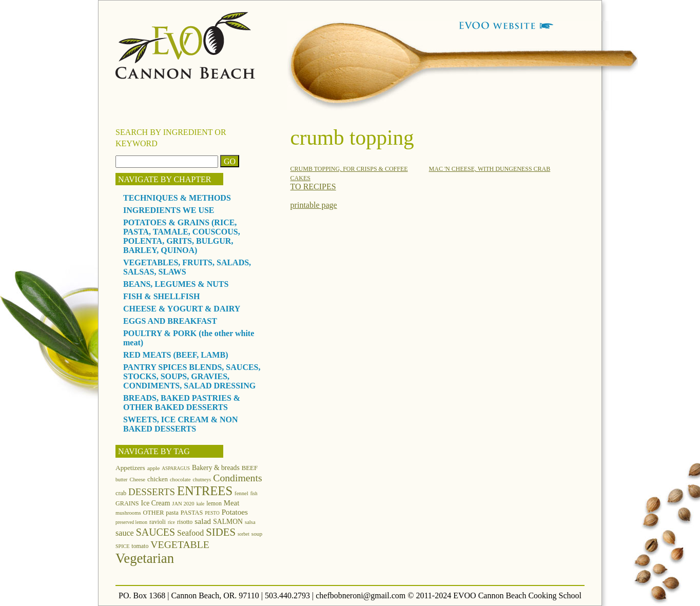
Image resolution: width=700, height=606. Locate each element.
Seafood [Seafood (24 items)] (190, 533)
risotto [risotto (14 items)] (185, 522)
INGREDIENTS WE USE (169, 210)
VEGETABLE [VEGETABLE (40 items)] (180, 544)
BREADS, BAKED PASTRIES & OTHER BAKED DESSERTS (182, 403)
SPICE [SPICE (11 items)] (122, 546)
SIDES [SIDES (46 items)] (221, 532)
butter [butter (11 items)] (121, 480)
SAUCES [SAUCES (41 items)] (155, 532)
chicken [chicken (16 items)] (158, 479)
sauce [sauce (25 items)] (125, 533)
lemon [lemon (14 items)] (214, 503)
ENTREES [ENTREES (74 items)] (205, 491)
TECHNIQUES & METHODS (177, 198)
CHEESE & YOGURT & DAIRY (182, 309)
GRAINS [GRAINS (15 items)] (127, 503)
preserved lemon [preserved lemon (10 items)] (131, 522)
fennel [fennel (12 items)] (241, 493)
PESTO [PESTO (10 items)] (212, 513)
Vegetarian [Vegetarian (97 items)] (145, 558)
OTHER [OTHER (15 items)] (154, 513)
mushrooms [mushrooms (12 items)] (128, 513)
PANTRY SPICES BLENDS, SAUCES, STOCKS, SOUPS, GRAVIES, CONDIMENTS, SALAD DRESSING (192, 376)
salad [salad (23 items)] (203, 521)
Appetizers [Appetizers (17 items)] (130, 468)
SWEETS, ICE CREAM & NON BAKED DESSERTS (181, 424)
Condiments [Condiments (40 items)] (237, 478)
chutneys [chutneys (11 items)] (202, 480)
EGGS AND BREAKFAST (170, 321)
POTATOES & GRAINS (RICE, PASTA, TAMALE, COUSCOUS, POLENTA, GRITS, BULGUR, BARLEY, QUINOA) (182, 236)
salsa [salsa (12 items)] (250, 522)
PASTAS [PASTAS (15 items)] (192, 513)
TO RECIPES (313, 187)
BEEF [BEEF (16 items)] (250, 468)
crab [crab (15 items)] (121, 493)
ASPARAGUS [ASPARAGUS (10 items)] (176, 468)
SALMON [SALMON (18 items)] (228, 522)
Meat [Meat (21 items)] (231, 503)
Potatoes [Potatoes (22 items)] (235, 512)
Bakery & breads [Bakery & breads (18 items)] (216, 468)
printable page (314, 205)
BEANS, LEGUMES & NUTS (176, 284)
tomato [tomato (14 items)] (140, 546)
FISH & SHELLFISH (161, 296)
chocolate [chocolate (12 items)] (180, 480)
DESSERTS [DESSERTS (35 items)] (152, 492)
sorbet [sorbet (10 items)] (244, 534)
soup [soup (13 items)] (257, 534)
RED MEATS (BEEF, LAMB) (176, 355)
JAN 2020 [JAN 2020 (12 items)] (183, 504)
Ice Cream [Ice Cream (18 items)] (156, 503)
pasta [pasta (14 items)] (172, 513)
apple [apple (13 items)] (154, 468)
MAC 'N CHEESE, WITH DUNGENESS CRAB (490, 169)
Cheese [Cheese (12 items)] (137, 480)
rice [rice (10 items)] (171, 522)
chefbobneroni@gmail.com (361, 595)
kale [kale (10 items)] (201, 504)
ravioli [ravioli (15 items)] (158, 522)
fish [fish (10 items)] (254, 494)
